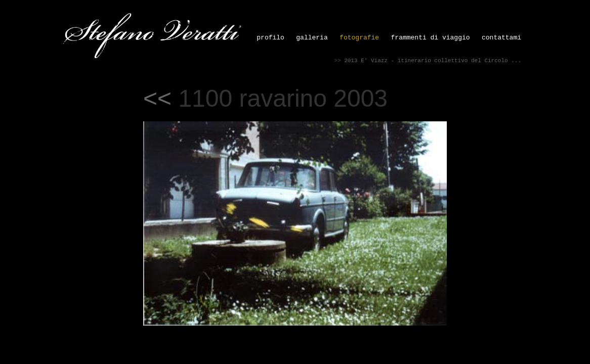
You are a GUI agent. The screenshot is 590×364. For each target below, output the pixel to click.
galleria (312, 38)
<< (157, 98)
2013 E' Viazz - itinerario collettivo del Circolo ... (433, 61)
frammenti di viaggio (431, 38)
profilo (270, 38)
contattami (501, 38)
